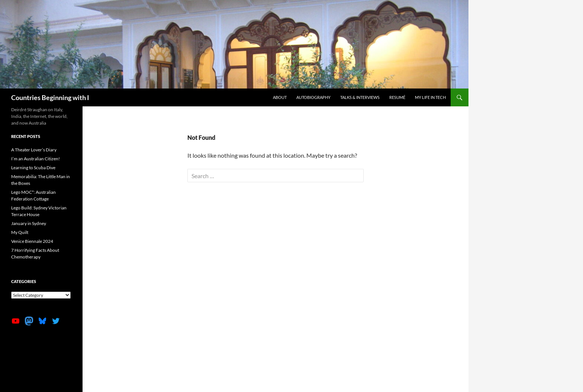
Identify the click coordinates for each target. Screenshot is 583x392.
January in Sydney (29, 223)
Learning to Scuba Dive (33, 168)
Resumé (397, 97)
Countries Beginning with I (50, 97)
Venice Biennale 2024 (32, 241)
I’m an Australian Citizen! (36, 159)
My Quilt (20, 232)
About (280, 97)
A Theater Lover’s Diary (34, 150)
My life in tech (430, 97)
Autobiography (313, 97)
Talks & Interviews (360, 97)
